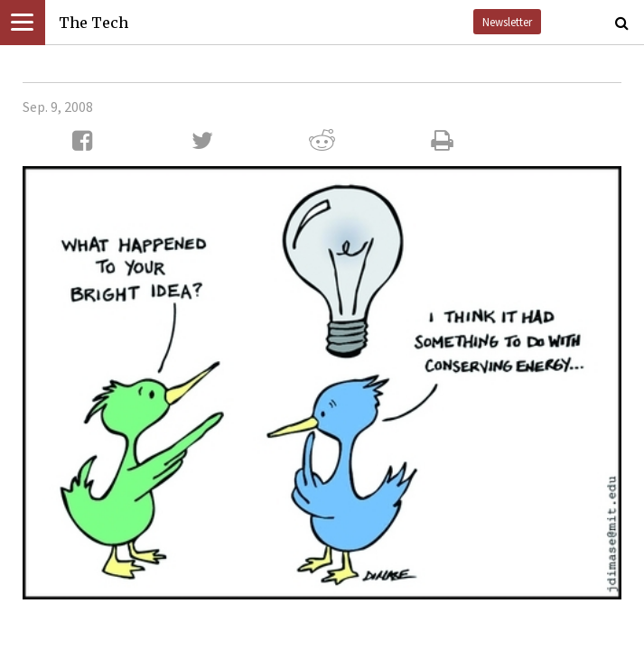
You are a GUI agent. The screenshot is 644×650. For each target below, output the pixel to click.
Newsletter (507, 22)
